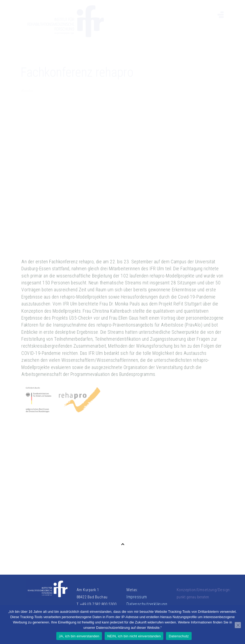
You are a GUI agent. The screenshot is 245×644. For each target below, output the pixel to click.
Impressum (137, 597)
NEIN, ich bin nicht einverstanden (134, 636)
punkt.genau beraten (193, 597)
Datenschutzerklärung (147, 604)
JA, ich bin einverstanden (79, 636)
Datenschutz (179, 636)
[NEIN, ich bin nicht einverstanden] (238, 625)
